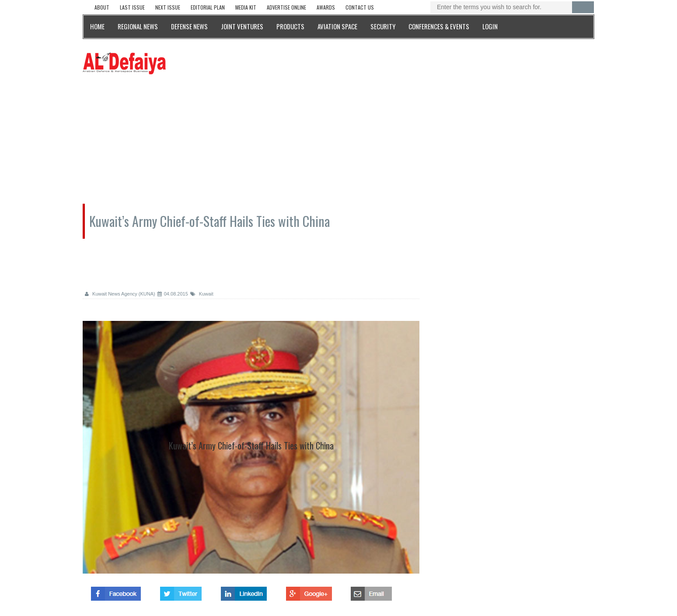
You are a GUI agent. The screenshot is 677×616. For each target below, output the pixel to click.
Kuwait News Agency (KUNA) (120, 294)
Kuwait (202, 294)
